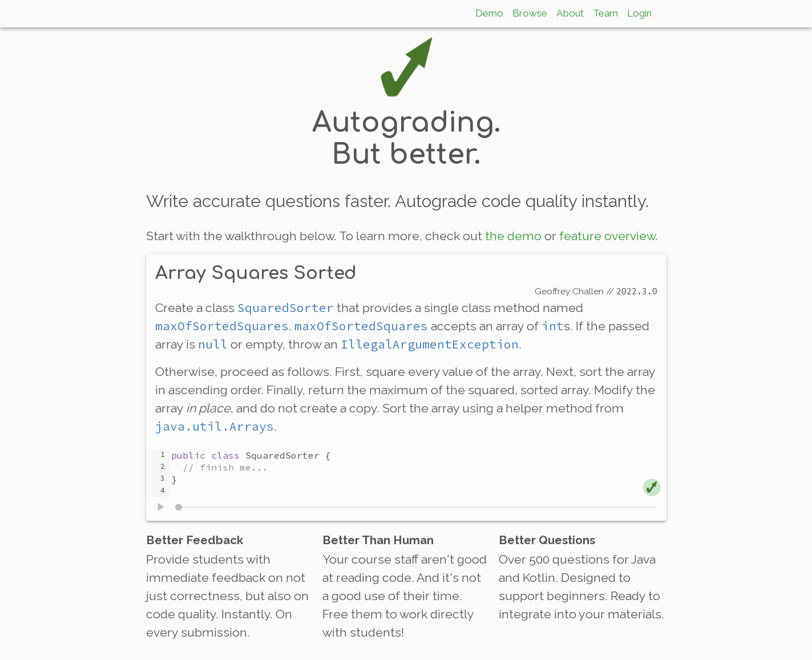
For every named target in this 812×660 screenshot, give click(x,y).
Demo (489, 13)
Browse (530, 13)
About (570, 13)
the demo (513, 236)
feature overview (607, 236)
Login (639, 13)
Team (605, 13)
